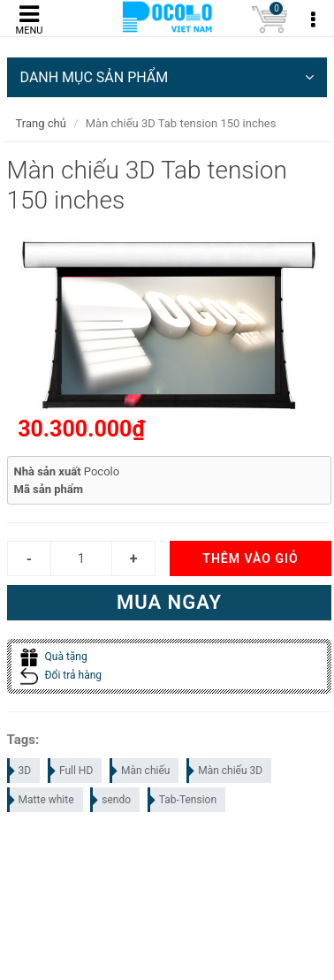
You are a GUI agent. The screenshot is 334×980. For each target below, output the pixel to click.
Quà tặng (54, 657)
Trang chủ (41, 123)
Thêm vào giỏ (250, 558)
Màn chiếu (140, 771)
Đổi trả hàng (61, 675)
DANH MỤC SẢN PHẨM (167, 77)
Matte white (42, 800)
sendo (111, 800)
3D (20, 771)
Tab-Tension (183, 800)
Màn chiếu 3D (225, 771)
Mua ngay (169, 602)
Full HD (71, 771)
